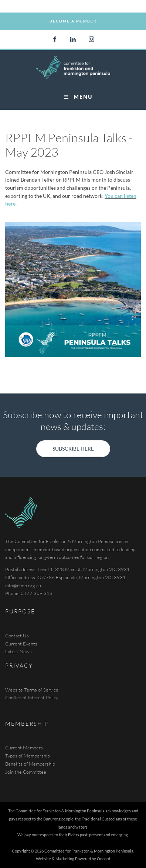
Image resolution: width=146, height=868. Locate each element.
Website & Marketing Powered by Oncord (73, 859)
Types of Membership (28, 756)
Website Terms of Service (32, 690)
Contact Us (17, 636)
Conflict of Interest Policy (32, 697)
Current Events (21, 644)
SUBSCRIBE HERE (73, 444)
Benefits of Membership (30, 764)
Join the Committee (26, 772)
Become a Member (73, 16)
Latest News (18, 651)
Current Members (24, 748)
